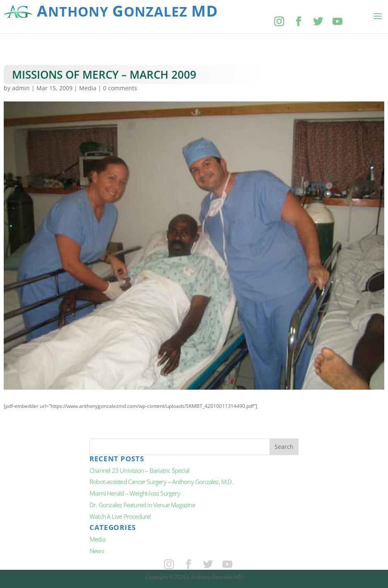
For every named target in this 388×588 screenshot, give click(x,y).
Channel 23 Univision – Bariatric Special (139, 470)
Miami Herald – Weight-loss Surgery (135, 493)
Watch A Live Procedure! (120, 516)
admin (21, 88)
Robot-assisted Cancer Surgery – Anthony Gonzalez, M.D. (161, 482)
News (97, 551)
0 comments (120, 88)
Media (88, 88)
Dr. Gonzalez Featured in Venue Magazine (142, 505)
